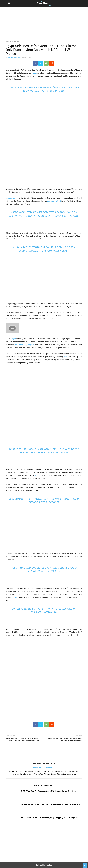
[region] (44, 25)
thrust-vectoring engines (25, 345)
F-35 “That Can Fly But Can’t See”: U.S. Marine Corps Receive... (49, 791)
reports (35, 73)
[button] (9, 3)
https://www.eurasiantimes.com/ (44, 767)
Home (7, 41)
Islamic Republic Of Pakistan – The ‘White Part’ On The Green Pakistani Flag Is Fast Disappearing (24, 739)
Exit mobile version (44, 865)
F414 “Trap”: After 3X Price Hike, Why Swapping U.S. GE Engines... (50, 818)
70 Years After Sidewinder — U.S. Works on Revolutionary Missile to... (52, 804)
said (66, 357)
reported (12, 198)
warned (38, 476)
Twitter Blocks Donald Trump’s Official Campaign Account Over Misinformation (65, 739)
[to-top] (85, 864)
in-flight (13, 339)
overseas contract (54, 201)
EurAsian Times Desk (14, 58)
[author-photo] (44, 760)
